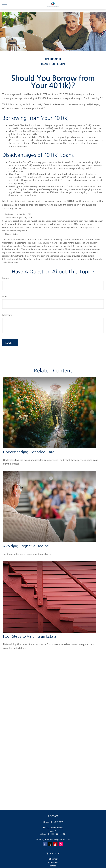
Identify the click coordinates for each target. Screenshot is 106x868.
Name (6, 278)
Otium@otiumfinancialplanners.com (53, 839)
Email (5, 296)
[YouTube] (55, 844)
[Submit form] (10, 343)
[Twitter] (50, 844)
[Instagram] (61, 844)
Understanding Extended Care (29, 452)
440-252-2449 (57, 822)
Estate (53, 866)
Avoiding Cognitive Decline (26, 546)
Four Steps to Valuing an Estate (30, 636)
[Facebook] (45, 844)
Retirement (53, 859)
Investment (53, 862)
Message (7, 315)
